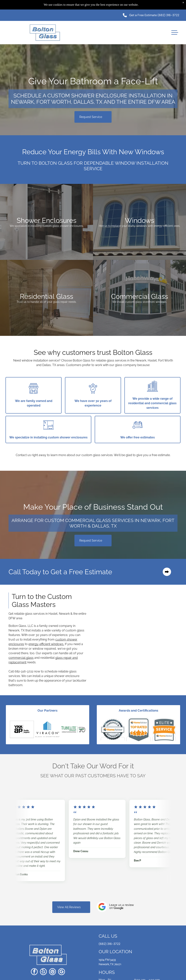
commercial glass (21, 658)
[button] (175, 32)
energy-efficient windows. (46, 644)
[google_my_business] (62, 972)
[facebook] (34, 972)
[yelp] (43, 972)
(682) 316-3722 (168, 15)
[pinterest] (52, 972)
